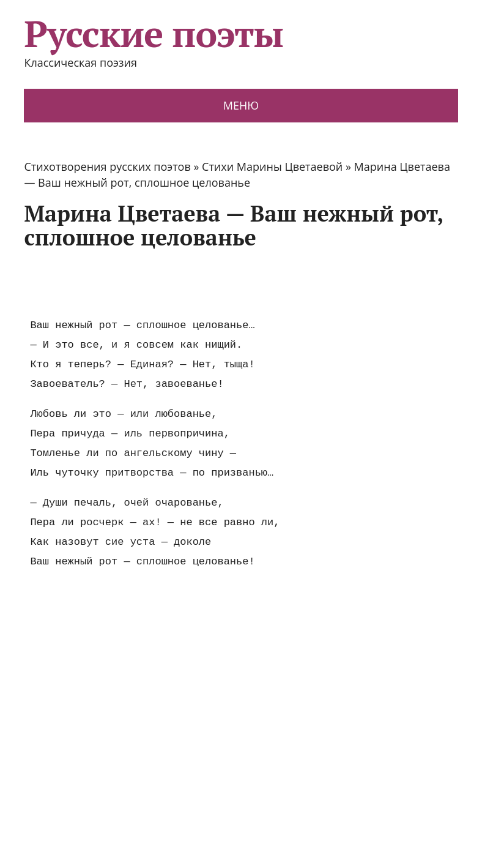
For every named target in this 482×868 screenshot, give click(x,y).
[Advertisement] (247, 283)
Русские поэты (153, 34)
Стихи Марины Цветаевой (272, 166)
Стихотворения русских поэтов (107, 166)
